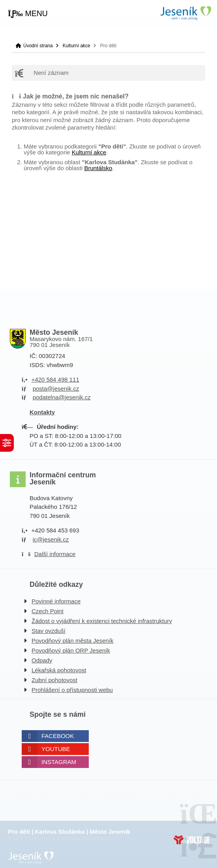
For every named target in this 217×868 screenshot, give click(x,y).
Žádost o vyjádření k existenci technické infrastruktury (102, 621)
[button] (28, 14)
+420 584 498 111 (55, 379)
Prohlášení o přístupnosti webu (72, 690)
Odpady (42, 660)
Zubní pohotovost (54, 680)
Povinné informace (56, 601)
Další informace (55, 554)
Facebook (58, 736)
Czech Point (48, 611)
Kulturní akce (77, 46)
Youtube (56, 749)
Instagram (59, 762)
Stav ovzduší (49, 631)
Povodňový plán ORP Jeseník (71, 650)
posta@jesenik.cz (56, 389)
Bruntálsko (98, 168)
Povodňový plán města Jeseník (73, 641)
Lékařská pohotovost (59, 670)
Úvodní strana (185, 13)
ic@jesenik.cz (51, 539)
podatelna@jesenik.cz (62, 397)
